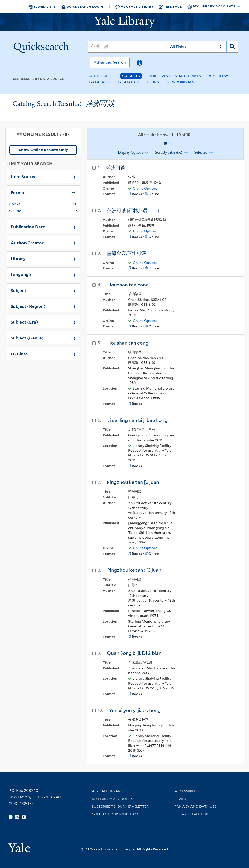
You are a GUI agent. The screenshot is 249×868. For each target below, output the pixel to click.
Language (21, 274)
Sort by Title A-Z (168, 152)
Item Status (23, 176)
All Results (101, 76)
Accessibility (187, 791)
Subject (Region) (28, 306)
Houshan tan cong (128, 285)
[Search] (128, 47)
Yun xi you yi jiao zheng (135, 710)
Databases (100, 82)
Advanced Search (110, 62)
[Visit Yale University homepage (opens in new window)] (19, 846)
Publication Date (28, 226)
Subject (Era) (24, 322)
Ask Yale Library (134, 7)
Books (15, 204)
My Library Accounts (112, 799)
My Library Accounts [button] (212, 7)
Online (15, 211)
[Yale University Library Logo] (125, 22)
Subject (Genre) (27, 338)
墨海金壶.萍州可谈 (127, 253)
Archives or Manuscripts (175, 76)
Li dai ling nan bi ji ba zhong (137, 420)
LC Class (19, 353)
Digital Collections (138, 82)
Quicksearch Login (82, 6)
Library (18, 258)
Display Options (130, 152)
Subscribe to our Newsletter (120, 807)
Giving (181, 799)
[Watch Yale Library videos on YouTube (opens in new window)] (24, 817)
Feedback (171, 7)
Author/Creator (27, 242)
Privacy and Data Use (195, 807)
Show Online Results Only (44, 150)
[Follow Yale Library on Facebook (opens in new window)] (10, 817)
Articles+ (219, 76)
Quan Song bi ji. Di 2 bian (134, 653)
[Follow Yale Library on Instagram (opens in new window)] (17, 817)
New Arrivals (180, 82)
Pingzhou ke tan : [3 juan (134, 570)
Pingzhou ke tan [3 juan (133, 482)
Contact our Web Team (115, 814)
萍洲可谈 (116, 168)
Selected (201, 152)
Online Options (145, 188)
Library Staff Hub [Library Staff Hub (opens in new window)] (192, 814)
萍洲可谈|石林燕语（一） (135, 210)
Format (18, 192)
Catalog (131, 76)
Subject (18, 290)
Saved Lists (43, 7)
